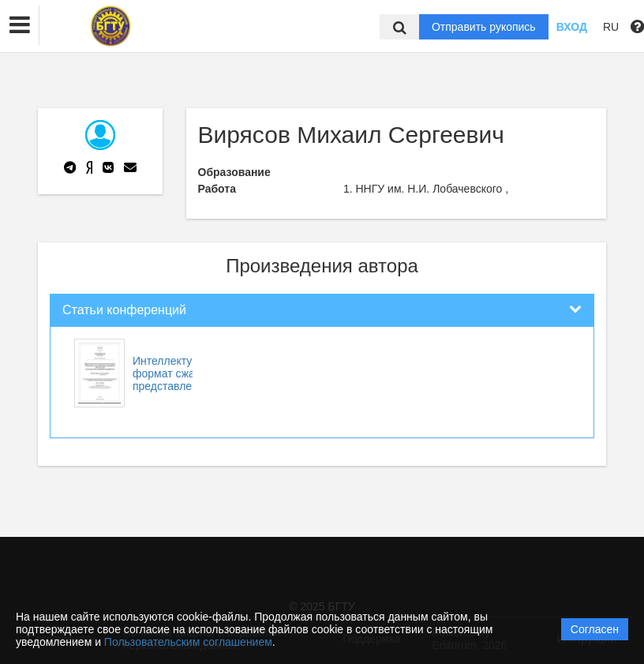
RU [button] (611, 27)
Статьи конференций (124, 310)
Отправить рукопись (484, 27)
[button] (20, 25)
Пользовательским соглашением (188, 642)
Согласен (595, 629)
